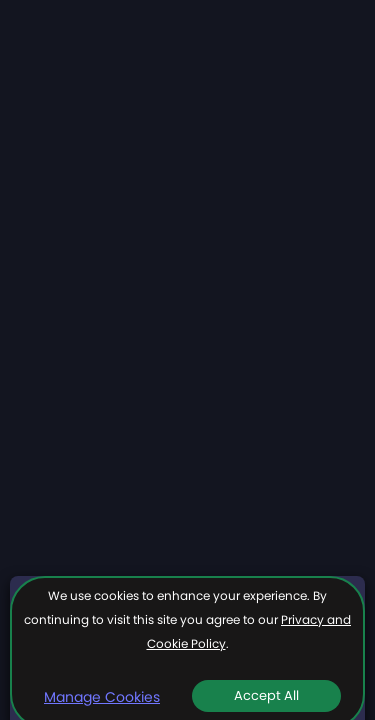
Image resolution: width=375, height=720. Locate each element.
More (313, 140)
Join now (250, 31)
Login (322, 31)
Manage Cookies (102, 697)
